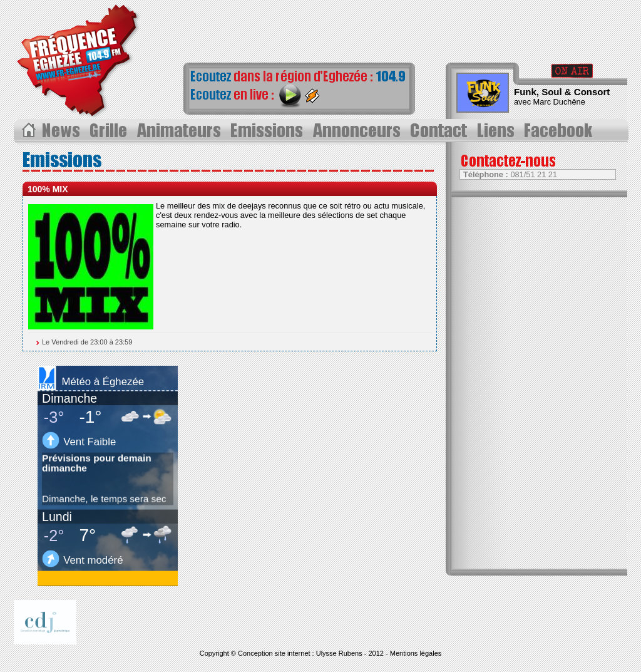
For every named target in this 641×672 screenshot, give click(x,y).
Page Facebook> (562, 131)
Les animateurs (180, 131)
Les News (62, 131)
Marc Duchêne (559, 102)
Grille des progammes (110, 131)
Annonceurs (358, 131)
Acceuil (28, 131)
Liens (498, 131)
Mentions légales (416, 653)
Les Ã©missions (267, 131)
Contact (441, 131)
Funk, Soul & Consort (562, 92)
